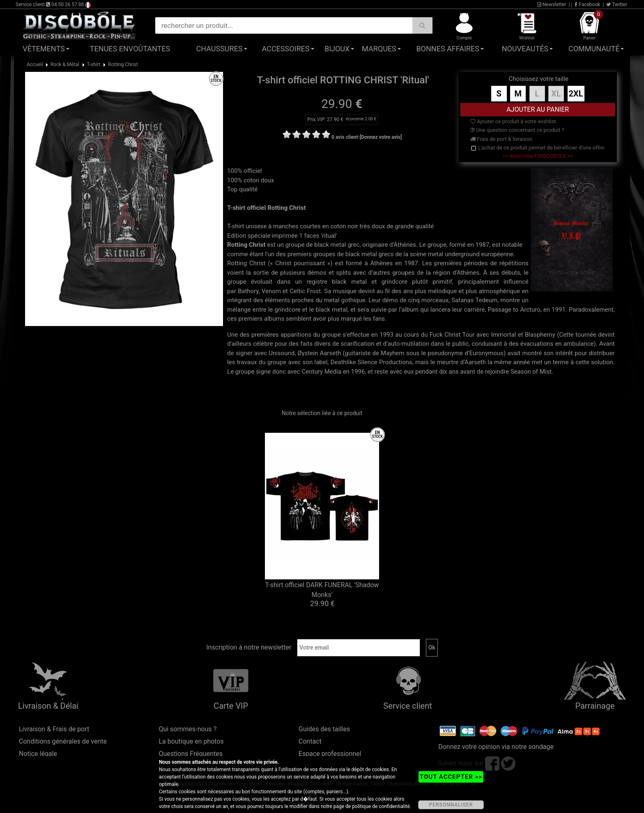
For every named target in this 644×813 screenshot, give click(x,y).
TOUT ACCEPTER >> (451, 777)
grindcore (394, 282)
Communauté (594, 49)
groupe (295, 245)
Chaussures (220, 49)
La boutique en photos (191, 741)
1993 (386, 335)
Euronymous (486, 353)
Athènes (405, 245)
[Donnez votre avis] (381, 137)
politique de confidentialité (381, 806)
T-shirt (93, 64)
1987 (482, 245)
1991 (559, 310)
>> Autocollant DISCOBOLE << (538, 156)
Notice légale (38, 754)
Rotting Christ (123, 64)
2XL (576, 94)
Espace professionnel (330, 754)
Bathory (248, 291)
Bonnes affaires (447, 49)
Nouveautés (525, 49)
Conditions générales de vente (63, 741)
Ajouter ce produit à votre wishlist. (514, 121)
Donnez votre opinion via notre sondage (496, 747)
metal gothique (345, 300)
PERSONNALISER (451, 805)
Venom (271, 291)
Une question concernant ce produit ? (517, 130)
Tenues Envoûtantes (130, 49)
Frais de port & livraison (501, 139)
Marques (379, 49)
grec (353, 245)
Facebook (587, 5)
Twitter (617, 5)
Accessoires (286, 49)
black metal (330, 245)
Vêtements (44, 49)
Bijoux (337, 49)
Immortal (503, 335)
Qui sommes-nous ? (187, 729)
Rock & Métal (65, 64)
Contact (310, 741)
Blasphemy (540, 335)
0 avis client (345, 137)
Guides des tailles (324, 729)
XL (556, 94)
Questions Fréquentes (191, 754)
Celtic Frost (305, 291)
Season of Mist (531, 372)
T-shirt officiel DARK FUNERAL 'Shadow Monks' (322, 590)
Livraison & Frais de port (54, 729)
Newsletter (552, 5)
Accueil (35, 64)
